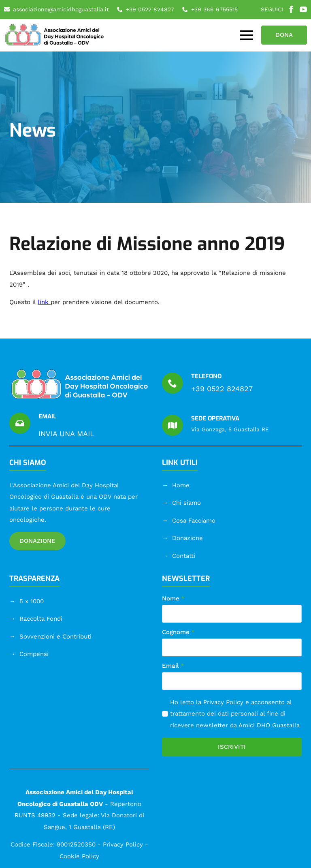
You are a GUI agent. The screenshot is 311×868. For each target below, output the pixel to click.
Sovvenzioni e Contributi (55, 637)
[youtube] (303, 9)
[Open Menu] (247, 35)
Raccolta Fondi (41, 619)
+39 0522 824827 (222, 389)
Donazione (187, 538)
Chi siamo (186, 503)
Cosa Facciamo (194, 521)
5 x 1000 (32, 601)
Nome (173, 599)
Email (173, 666)
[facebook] (291, 9)
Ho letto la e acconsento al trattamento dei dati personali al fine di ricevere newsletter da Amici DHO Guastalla (235, 714)
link (43, 302)
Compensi (34, 654)
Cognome (178, 632)
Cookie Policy (79, 856)
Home (181, 485)
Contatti (184, 556)
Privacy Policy (223, 702)
